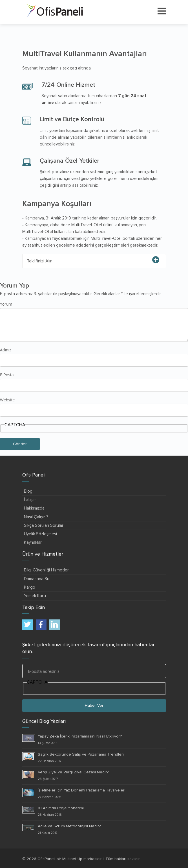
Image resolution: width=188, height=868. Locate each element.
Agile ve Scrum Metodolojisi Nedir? (69, 826)
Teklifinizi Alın (40, 261)
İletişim (30, 500)
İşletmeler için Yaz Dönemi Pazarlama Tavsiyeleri (82, 790)
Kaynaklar (33, 542)
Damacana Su (37, 579)
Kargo (30, 587)
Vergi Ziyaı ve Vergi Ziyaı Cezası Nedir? (73, 772)
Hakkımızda (34, 508)
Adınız (6, 350)
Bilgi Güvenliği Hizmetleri (47, 570)
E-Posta (7, 375)
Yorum (6, 304)
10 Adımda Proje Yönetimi (61, 808)
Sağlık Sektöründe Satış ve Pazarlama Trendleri (81, 754)
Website (7, 400)
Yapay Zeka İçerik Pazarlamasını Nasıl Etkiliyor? (80, 736)
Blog (28, 491)
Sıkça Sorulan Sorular (44, 526)
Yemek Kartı (35, 596)
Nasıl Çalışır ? (36, 517)
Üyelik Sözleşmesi (40, 534)
